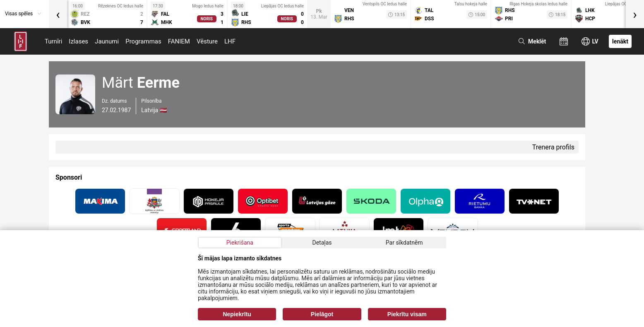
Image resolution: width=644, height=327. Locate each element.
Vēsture (207, 41)
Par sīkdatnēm (404, 243)
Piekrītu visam (407, 314)
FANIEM (179, 41)
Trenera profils (553, 147)
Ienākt (620, 41)
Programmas (143, 41)
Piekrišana (240, 243)
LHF (230, 41)
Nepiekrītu (237, 314)
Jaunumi (107, 41)
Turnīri (53, 41)
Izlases (78, 41)
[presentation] (58, 14)
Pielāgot (322, 314)
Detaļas (322, 243)
